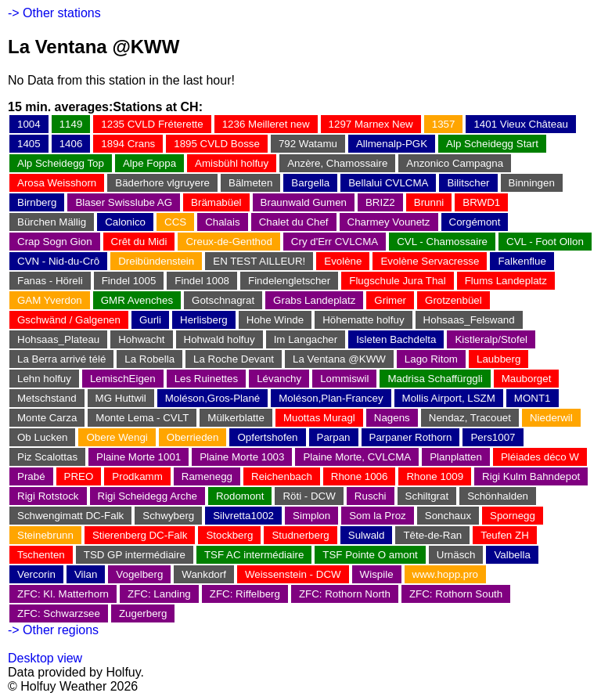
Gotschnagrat (223, 300)
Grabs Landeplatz (314, 300)
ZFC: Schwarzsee (59, 613)
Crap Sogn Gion (55, 242)
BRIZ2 (380, 202)
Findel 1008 (202, 281)
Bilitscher (468, 183)
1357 (444, 124)
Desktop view (45, 658)
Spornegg (513, 516)
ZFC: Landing (159, 594)
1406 (71, 144)
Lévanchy (279, 379)
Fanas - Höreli (50, 281)
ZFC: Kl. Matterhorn (63, 594)
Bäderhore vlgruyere (162, 183)
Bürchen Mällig (52, 222)
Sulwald (367, 535)
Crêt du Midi (139, 242)
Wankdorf (204, 574)
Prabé (31, 476)
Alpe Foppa (149, 163)
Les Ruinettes (207, 379)
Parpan (334, 437)
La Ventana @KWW (339, 359)
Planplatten (456, 457)
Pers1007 (493, 437)
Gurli (150, 320)
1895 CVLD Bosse (217, 144)
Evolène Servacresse (430, 261)
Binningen (532, 183)
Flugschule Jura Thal (397, 281)
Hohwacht (141, 339)
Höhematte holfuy (363, 320)
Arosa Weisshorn (57, 183)
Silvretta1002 (243, 516)
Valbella (512, 555)
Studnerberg (300, 535)
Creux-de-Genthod (229, 242)
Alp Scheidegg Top (61, 163)
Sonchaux (448, 516)
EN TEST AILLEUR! (259, 261)
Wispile (377, 574)
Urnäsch (456, 555)
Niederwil (551, 418)
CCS (175, 222)
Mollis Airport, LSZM (449, 398)
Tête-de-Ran (432, 535)
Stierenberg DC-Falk (140, 535)
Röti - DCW (309, 496)
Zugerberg (143, 613)
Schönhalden (498, 496)
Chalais (222, 222)
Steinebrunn (45, 535)
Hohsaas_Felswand (469, 320)
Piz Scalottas (47, 457)
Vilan (86, 574)
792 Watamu (308, 144)
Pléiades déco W (540, 457)
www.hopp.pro (445, 574)
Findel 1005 (129, 281)
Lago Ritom (431, 359)
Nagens (392, 418)
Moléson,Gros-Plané (213, 398)
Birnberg (37, 202)
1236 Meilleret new (266, 124)
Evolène (343, 261)
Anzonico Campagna (455, 163)
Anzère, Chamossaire (337, 163)
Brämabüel (216, 202)
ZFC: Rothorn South (456, 594)
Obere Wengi (117, 437)
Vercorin (36, 574)
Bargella (310, 183)
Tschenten (41, 555)
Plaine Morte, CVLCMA (357, 457)
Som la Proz (378, 516)
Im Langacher (306, 339)
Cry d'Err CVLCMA (335, 242)
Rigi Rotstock (48, 496)
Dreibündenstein (156, 261)
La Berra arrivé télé (61, 359)
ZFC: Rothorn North (345, 594)
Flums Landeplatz (506, 281)
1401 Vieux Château (521, 124)
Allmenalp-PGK (392, 144)
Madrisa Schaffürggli (435, 379)
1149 (71, 124)
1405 (29, 144)
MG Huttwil (121, 398)
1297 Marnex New (371, 124)
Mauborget (527, 379)
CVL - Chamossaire (442, 242)
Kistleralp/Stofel (491, 339)
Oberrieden (193, 437)
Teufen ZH (505, 535)
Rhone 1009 (435, 476)
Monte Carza (47, 418)
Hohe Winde (275, 320)
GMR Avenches (137, 300)
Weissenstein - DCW (293, 574)
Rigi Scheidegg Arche (148, 496)
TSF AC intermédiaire (254, 555)
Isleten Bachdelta (396, 339)
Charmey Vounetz (389, 222)
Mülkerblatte (236, 418)
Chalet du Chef (294, 222)
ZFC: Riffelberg (245, 594)
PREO (79, 476)
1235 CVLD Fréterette (152, 124)
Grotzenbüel (453, 300)
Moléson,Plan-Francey (331, 398)
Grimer (390, 300)
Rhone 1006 (360, 476)
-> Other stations (54, 13)
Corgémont (475, 222)
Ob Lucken (42, 437)
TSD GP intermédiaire (135, 555)
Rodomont (240, 496)
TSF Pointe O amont (370, 555)
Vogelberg (139, 574)
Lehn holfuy (44, 379)
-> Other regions (53, 630)
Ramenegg (207, 476)
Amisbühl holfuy (232, 163)
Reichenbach (282, 476)
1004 (29, 124)
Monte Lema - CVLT (142, 418)
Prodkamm (137, 476)
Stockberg (229, 535)
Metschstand (47, 398)
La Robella (149, 359)
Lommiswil (344, 379)
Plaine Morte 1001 (139, 457)
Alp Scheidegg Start (492, 144)
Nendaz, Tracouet (470, 418)
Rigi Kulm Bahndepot (531, 476)
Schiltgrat (427, 496)
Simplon (311, 516)
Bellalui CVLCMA (388, 183)
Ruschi (371, 496)
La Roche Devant (234, 359)
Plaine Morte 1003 (242, 457)
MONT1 (533, 398)
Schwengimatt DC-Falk (70, 516)
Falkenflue (522, 261)
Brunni (429, 202)
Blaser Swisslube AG (124, 202)
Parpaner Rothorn (411, 437)
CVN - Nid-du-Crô (58, 261)
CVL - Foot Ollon (545, 242)
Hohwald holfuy (220, 339)
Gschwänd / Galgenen (69, 320)
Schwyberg (168, 516)
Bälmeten (250, 183)
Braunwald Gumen (304, 202)
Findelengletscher (289, 281)
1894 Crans (128, 144)
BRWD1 (481, 202)
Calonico (125, 222)
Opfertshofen (267, 437)
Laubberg (498, 359)
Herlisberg (204, 320)
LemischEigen (123, 379)
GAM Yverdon (50, 300)
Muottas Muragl (319, 418)
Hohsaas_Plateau (58, 339)
